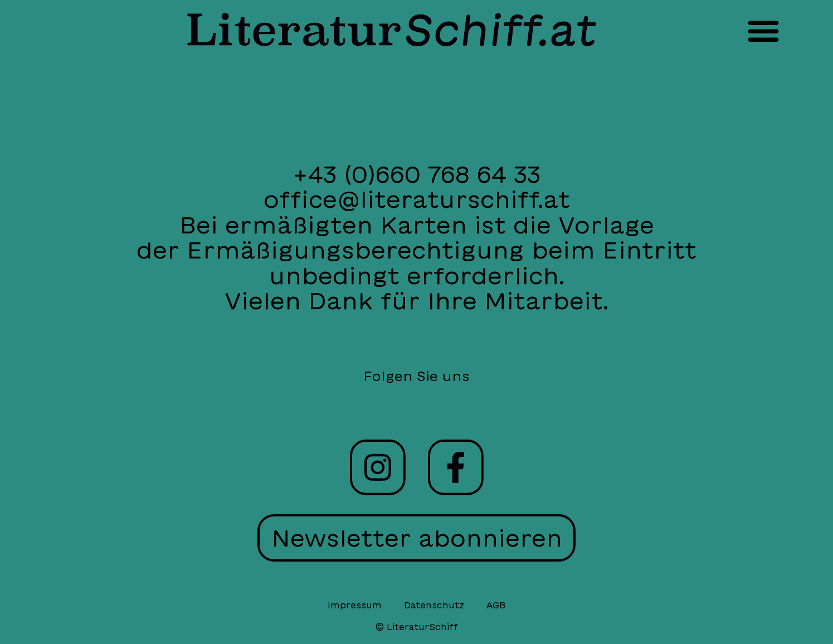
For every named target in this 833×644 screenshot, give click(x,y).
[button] (763, 31)
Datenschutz (434, 605)
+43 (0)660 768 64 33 (416, 174)
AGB (496, 605)
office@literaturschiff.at (417, 199)
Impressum (355, 605)
